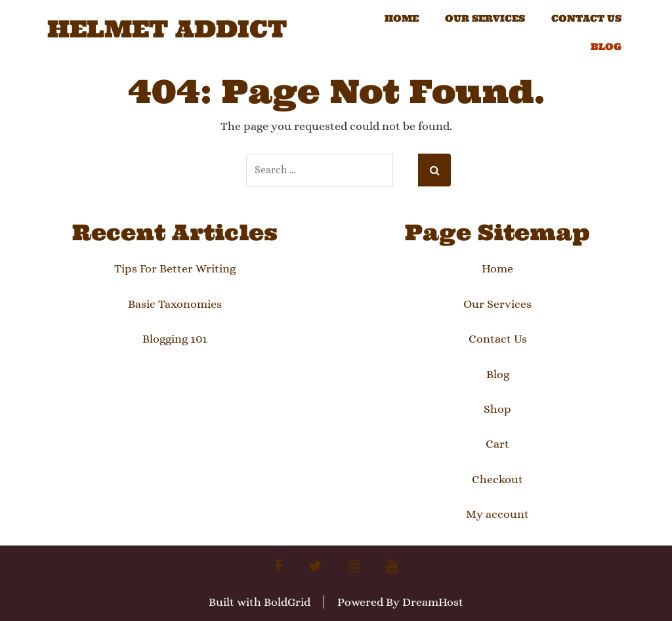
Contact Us (586, 18)
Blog (606, 47)
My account (497, 514)
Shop (497, 409)
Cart (497, 444)
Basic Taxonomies (175, 304)
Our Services (485, 18)
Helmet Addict (167, 30)
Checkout (497, 479)
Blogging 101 (175, 339)
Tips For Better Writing (175, 268)
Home (402, 18)
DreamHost (433, 602)
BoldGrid (287, 602)
